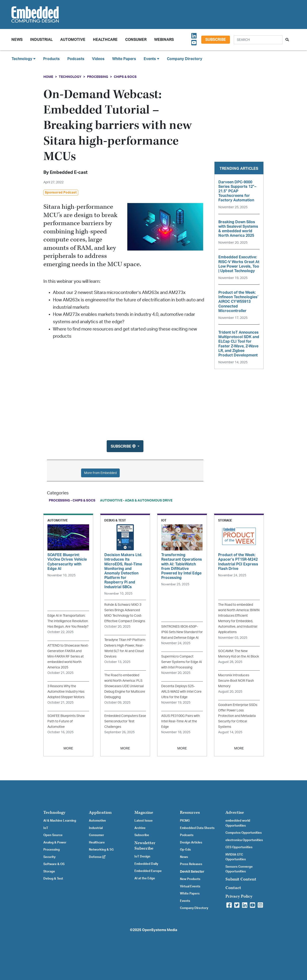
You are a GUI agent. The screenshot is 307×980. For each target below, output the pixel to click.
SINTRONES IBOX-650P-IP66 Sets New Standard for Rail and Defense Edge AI (182, 632)
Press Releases (191, 864)
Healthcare (105, 40)
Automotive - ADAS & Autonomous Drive (136, 500)
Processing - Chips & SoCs (72, 500)
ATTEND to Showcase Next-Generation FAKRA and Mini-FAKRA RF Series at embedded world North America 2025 (68, 656)
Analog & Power (55, 843)
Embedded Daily (146, 864)
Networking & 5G (101, 850)
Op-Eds (185, 850)
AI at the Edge (145, 878)
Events (185, 901)
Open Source (53, 835)
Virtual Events (190, 886)
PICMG (185, 821)
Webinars (164, 40)
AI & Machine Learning (60, 821)
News (184, 857)
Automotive (73, 40)
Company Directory (185, 59)
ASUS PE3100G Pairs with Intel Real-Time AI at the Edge (181, 721)
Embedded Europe (148, 871)
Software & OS (54, 864)
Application (100, 812)
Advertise (235, 812)
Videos (98, 59)
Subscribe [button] (124, 446)
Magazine (144, 812)
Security (49, 857)
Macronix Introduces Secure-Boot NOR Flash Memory (236, 681)
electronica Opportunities (244, 840)
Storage (49, 871)
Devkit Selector (192, 872)
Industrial (41, 40)
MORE (68, 748)
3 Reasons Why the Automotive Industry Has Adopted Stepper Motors (66, 692)
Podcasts (76, 59)
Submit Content (241, 879)
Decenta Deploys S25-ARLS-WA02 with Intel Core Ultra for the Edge (181, 692)
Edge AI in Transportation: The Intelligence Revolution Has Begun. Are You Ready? (68, 621)
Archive (140, 828)
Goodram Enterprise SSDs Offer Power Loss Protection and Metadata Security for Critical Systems (238, 716)
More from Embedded (100, 473)
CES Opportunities (239, 847)
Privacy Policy (239, 896)
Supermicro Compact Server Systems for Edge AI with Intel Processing (182, 662)
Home (48, 77)
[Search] (258, 40)
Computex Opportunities (244, 833)
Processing (98, 77)
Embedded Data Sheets (197, 828)
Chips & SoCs (125, 77)
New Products (190, 879)
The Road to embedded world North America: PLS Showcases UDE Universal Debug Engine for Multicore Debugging (125, 686)
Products (51, 59)
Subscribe (216, 40)
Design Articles (191, 843)
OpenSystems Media (160, 930)
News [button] (17, 40)
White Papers (124, 59)
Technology (70, 77)
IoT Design (142, 857)
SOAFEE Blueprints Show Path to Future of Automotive (66, 721)
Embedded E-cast (69, 173)
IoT (46, 828)
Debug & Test (53, 879)
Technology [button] (24, 59)
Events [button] (151, 59)
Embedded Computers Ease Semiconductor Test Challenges (125, 721)
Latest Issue (144, 821)
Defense (97, 857)
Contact (233, 888)
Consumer (136, 40)
